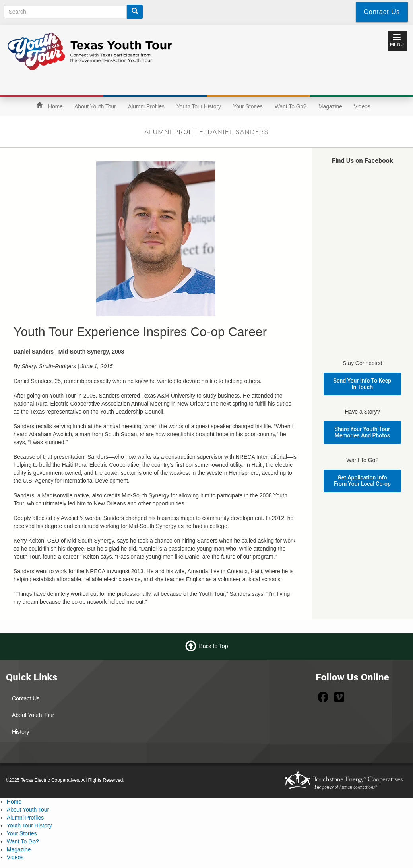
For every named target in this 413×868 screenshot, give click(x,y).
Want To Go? (291, 106)
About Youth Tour (95, 106)
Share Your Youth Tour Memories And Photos (363, 432)
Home (55, 106)
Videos (362, 106)
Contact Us (26, 698)
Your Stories (248, 106)
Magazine (330, 106)
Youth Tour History (199, 106)
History (21, 732)
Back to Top (214, 646)
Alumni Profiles (146, 106)
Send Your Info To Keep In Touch (363, 384)
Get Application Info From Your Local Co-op (362, 481)
